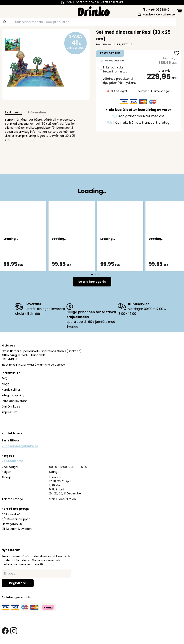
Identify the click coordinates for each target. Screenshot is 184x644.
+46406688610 (12, 461)
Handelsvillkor (11, 390)
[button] (41, 564)
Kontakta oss (12, 433)
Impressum (10, 412)
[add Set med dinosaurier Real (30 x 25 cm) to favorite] (177, 54)
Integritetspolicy (13, 395)
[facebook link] (5, 631)
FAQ (4, 378)
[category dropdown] (11, 11)
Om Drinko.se (11, 407)
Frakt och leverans (14, 401)
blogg (6, 384)
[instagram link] (14, 631)
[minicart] (180, 11)
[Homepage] (94, 11)
